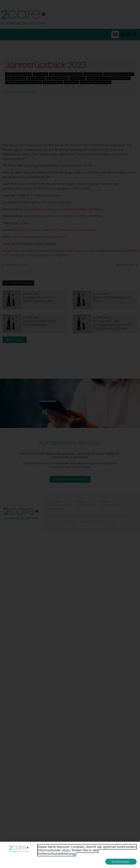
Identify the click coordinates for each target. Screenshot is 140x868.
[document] (70, 434)
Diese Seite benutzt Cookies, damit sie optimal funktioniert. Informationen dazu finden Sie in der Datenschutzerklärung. (87, 850)
